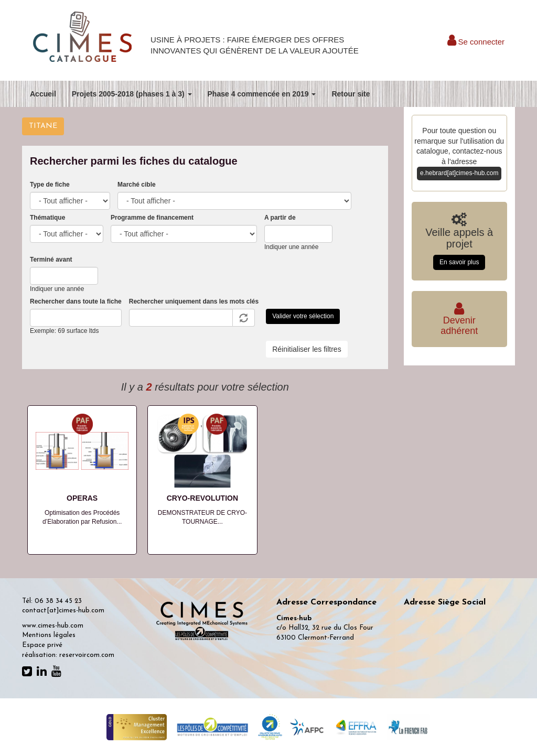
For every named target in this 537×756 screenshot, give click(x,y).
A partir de (280, 218)
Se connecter (476, 42)
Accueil (43, 94)
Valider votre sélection (303, 316)
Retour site (351, 94)
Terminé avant (51, 260)
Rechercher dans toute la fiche (76, 301)
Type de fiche (50, 185)
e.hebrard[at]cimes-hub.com (459, 173)
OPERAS (82, 498)
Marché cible (137, 185)
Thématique (47, 218)
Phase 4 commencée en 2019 (262, 94)
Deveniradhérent (459, 321)
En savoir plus (459, 262)
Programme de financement (152, 218)
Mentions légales (49, 635)
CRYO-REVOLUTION (202, 498)
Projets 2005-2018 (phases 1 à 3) (132, 94)
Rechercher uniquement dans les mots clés (194, 301)
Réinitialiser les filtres (307, 349)
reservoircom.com (87, 655)
